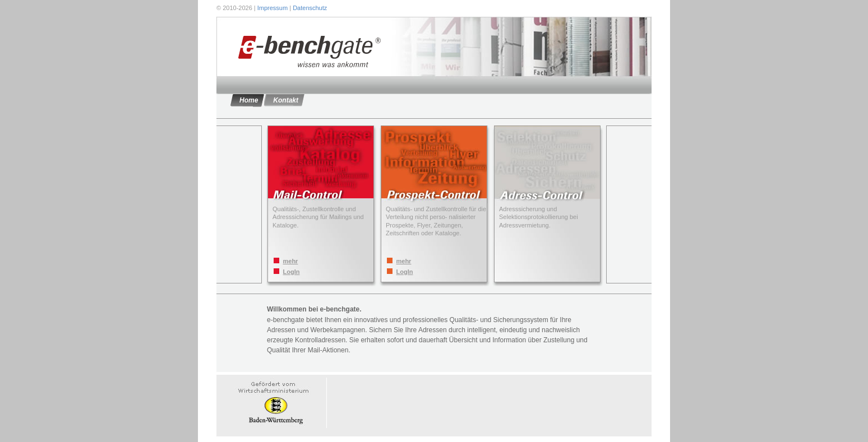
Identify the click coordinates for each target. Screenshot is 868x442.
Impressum (273, 8)
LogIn (292, 272)
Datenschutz (310, 8)
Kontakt (286, 100)
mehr (291, 261)
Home (249, 100)
